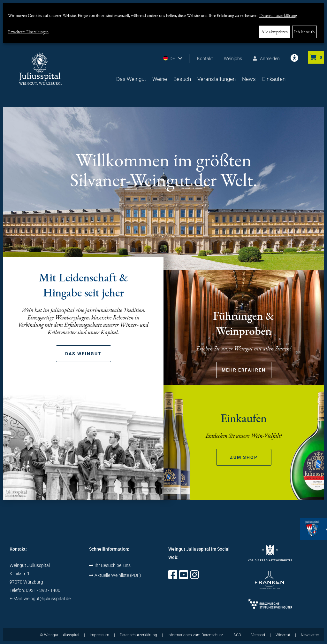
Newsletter (310, 635)
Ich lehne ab (304, 32)
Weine (160, 79)
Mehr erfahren (244, 370)
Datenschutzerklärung (278, 15)
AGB (237, 635)
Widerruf (283, 635)
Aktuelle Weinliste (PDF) (115, 575)
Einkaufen (274, 79)
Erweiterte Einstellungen (28, 32)
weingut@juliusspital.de (47, 599)
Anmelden (266, 59)
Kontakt (205, 59)
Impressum (99, 635)
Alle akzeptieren (274, 32)
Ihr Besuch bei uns (110, 565)
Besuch (182, 79)
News (249, 79)
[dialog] (163, 23)
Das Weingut (131, 79)
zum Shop (244, 457)
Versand (258, 635)
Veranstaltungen (217, 79)
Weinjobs (233, 59)
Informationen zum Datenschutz (195, 635)
